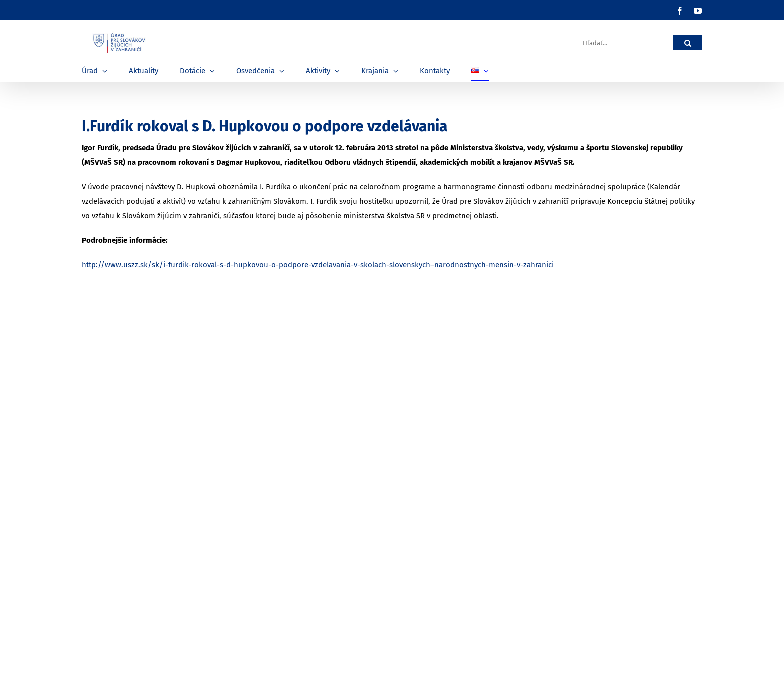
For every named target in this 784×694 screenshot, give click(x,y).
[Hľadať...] (624, 43)
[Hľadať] (688, 43)
